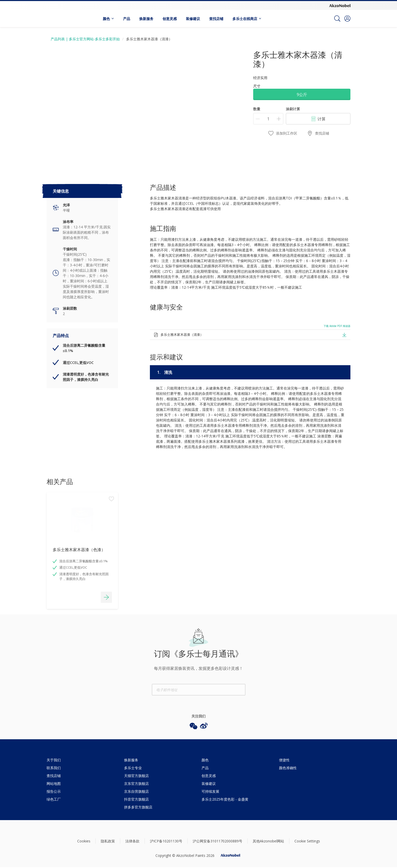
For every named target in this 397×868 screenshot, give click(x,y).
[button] (347, 19)
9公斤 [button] (302, 95)
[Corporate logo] (340, 5)
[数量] (268, 119)
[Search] (337, 19)
